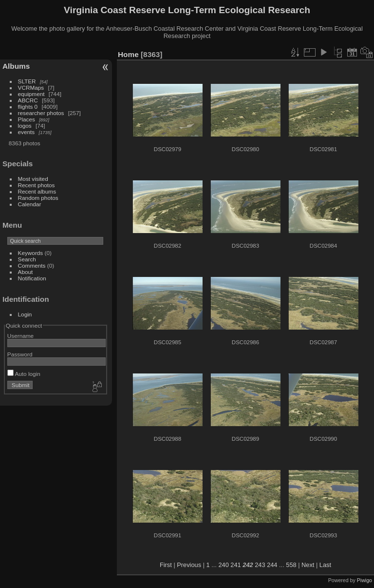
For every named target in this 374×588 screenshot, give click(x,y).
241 (235, 565)
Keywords (31, 253)
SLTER (27, 81)
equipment (31, 94)
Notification (32, 278)
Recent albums (37, 191)
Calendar (30, 204)
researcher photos (41, 113)
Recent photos (37, 185)
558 (291, 565)
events (27, 132)
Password (20, 354)
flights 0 (28, 107)
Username (20, 336)
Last (325, 565)
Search (27, 259)
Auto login (24, 374)
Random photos (38, 198)
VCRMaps (31, 88)
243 (260, 565)
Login (25, 314)
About (26, 272)
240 (223, 565)
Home (128, 54)
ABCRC (28, 100)
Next (308, 565)
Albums (16, 66)
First (166, 565)
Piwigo (365, 580)
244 (272, 565)
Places (27, 119)
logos (25, 126)
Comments (32, 265)
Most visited (33, 179)
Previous (189, 565)
